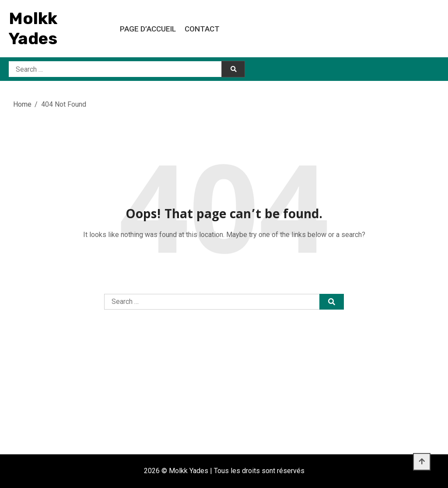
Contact (202, 29)
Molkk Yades (33, 28)
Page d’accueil (148, 29)
